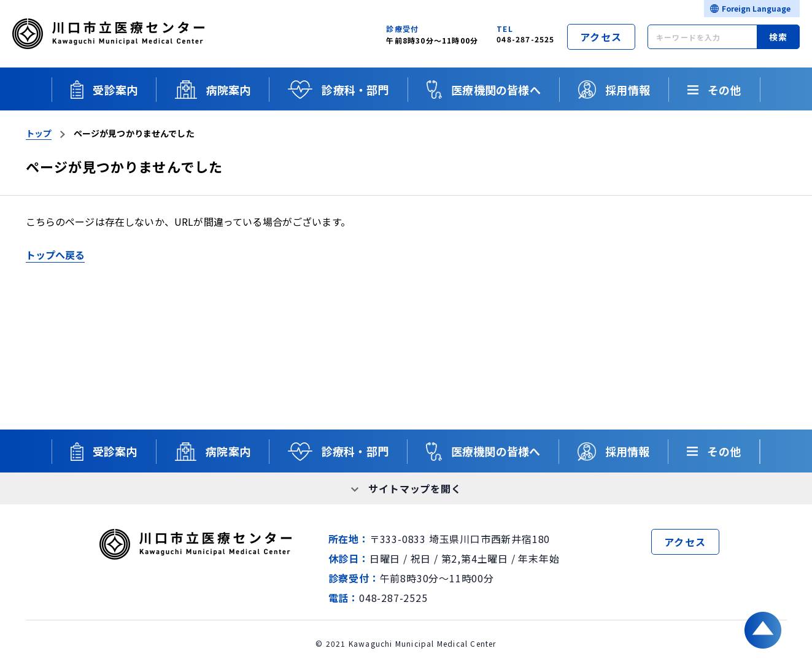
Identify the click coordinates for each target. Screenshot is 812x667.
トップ (39, 133)
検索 (779, 37)
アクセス (601, 37)
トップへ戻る (56, 255)
